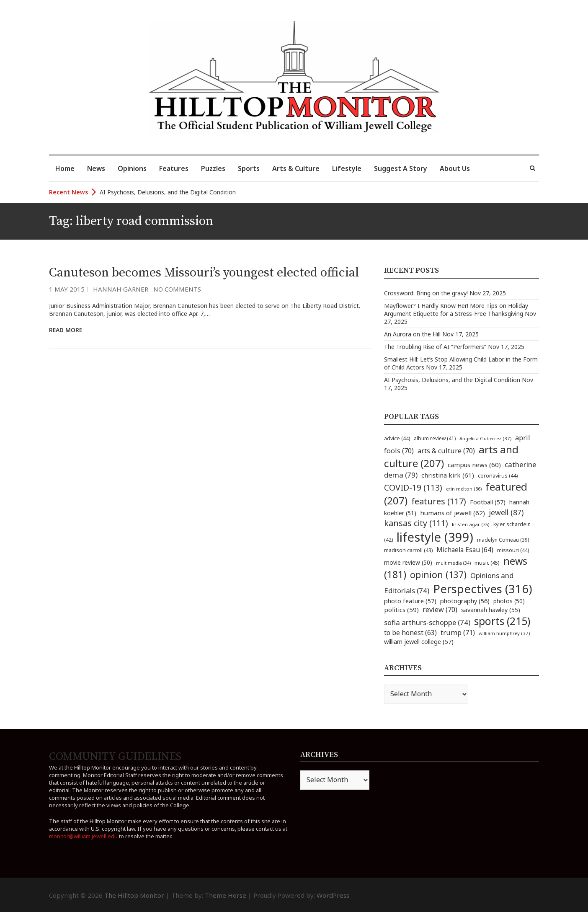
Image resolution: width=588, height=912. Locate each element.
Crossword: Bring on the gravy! (426, 293)
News (96, 168)
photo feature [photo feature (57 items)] (410, 601)
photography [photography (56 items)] (465, 601)
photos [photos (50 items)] (509, 601)
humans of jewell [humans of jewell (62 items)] (453, 513)
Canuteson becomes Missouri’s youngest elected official (204, 273)
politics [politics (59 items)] (401, 610)
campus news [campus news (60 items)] (474, 465)
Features (174, 168)
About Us (455, 168)
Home (65, 168)
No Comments (177, 289)
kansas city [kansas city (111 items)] (416, 523)
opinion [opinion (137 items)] (438, 575)
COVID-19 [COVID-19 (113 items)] (413, 487)
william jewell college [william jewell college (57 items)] (419, 641)
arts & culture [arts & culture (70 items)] (446, 451)
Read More (66, 330)
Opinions (132, 168)
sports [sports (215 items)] (502, 621)
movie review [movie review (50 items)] (408, 562)
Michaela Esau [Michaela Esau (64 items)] (465, 550)
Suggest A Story (401, 168)
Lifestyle (347, 168)
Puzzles (213, 168)
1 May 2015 (67, 289)
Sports (249, 168)
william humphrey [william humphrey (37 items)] (504, 633)
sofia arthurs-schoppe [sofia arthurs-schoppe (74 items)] (427, 622)
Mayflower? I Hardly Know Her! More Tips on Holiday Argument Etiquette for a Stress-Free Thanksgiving (456, 310)
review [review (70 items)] (440, 610)
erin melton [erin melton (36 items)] (464, 489)
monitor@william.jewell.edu (83, 836)
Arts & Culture (296, 168)
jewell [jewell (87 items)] (506, 512)
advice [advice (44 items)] (397, 438)
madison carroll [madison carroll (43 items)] (408, 550)
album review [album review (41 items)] (435, 438)
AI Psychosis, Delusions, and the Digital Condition (168, 192)
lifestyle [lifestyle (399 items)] (435, 537)
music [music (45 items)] (487, 563)
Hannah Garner (121, 289)
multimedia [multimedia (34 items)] (453, 563)
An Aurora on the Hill (412, 334)
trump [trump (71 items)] (458, 633)
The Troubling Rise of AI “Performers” (435, 347)
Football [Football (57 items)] (488, 502)
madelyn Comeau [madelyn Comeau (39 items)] (503, 540)
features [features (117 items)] (439, 501)
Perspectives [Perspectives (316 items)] (483, 589)
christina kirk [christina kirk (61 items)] (448, 475)
